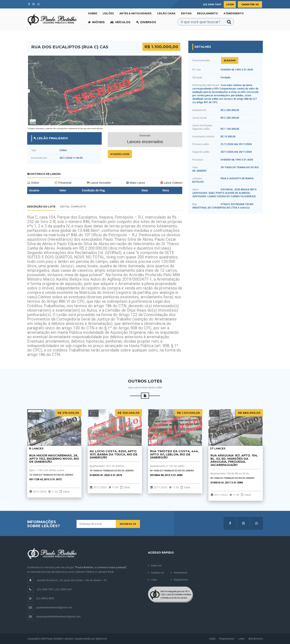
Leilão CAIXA (166, 13)
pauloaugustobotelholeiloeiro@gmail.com (54, 617)
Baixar (230, 60)
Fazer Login (120, 154)
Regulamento (207, 13)
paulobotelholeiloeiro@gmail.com (50, 608)
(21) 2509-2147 (64, 589)
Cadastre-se (250, 4)
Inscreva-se (128, 524)
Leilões (108, 13)
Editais (186, 13)
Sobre (93, 13)
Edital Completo (73, 207)
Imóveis (96, 22)
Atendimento (234, 13)
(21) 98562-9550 (41, 598)
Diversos (146, 22)
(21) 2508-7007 (45, 589)
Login (230, 4)
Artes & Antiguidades (135, 13)
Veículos (120, 22)
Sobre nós (155, 566)
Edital (65, 492)
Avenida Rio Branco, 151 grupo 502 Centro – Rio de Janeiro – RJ (72, 580)
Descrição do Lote (41, 207)
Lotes (152, 580)
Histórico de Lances (44, 174)
